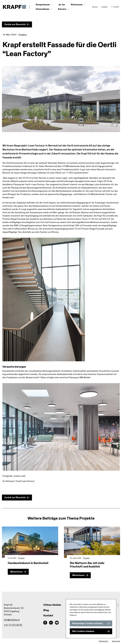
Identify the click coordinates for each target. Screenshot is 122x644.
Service (95, 7)
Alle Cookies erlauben (83, 631)
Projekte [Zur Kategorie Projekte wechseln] (23, 35)
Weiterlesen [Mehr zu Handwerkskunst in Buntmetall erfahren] (16, 572)
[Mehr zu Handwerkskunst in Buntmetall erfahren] (30, 542)
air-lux (62, 5)
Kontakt (104, 7)
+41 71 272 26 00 (13, 625)
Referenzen (77, 5)
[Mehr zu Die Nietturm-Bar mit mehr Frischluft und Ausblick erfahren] (92, 542)
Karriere (62, 9)
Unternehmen (43, 9)
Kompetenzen (43, 5)
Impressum (116, 641)
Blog (46, 610)
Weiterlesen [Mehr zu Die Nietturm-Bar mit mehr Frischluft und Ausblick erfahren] (78, 575)
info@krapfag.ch (12, 620)
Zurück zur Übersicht (15, 25)
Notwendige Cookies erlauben (87, 623)
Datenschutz (103, 641)
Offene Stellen (52, 605)
